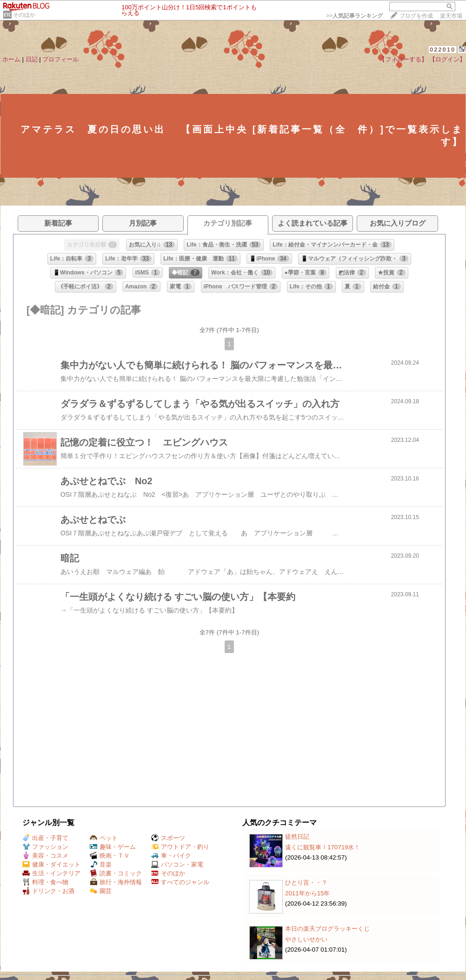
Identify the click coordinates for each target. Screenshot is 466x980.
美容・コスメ (45, 856)
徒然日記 (297, 837)
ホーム (11, 59)
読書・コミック (116, 873)
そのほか (24, 15)
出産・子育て (45, 838)
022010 (443, 50)
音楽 (101, 864)
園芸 (101, 891)
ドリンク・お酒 (48, 891)
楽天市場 (451, 16)
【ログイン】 (447, 59)
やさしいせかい (306, 939)
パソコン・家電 (177, 864)
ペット (104, 838)
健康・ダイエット (51, 864)
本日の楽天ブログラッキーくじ (327, 929)
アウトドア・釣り (180, 847)
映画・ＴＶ (110, 856)
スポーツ (168, 838)
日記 (32, 59)
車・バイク (171, 856)
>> (354, 16)
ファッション (45, 847)
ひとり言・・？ (306, 883)
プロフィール (60, 59)
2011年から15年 (307, 893)
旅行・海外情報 (116, 882)
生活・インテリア (51, 873)
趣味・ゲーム (113, 847)
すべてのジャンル (180, 882)
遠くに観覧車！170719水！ (323, 847)
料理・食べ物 (45, 882)
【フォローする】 (403, 59)
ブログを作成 (416, 16)
